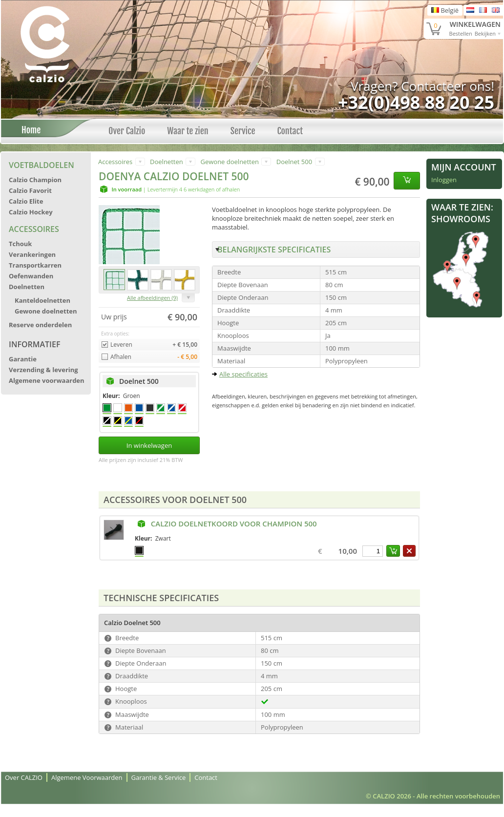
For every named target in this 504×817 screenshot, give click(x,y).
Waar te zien (188, 131)
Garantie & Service (159, 777)
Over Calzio (127, 131)
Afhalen (121, 357)
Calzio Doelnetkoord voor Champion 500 (234, 524)
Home (28, 130)
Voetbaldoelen (42, 165)
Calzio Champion (35, 180)
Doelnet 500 (294, 162)
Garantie (23, 359)
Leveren (121, 345)
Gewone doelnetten (46, 311)
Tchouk (20, 244)
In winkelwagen (149, 445)
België (445, 10)
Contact (290, 131)
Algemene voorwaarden (47, 380)
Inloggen (444, 180)
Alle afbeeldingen (152, 298)
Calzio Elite (26, 201)
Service (243, 131)
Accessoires (34, 229)
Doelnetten (27, 287)
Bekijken (485, 33)
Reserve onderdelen (40, 325)
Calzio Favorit (30, 190)
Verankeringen (32, 254)
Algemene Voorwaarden (87, 777)
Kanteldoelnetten (42, 300)
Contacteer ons (446, 86)
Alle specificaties (243, 374)
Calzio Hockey (31, 212)
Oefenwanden (31, 276)
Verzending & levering (43, 370)
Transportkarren (35, 265)
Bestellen (461, 33)
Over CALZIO (24, 777)
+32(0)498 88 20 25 (416, 102)
